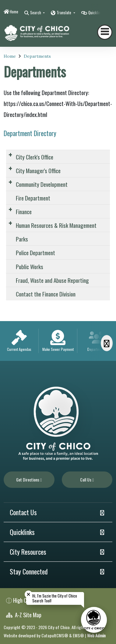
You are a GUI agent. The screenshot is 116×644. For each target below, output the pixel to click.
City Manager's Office (38, 170)
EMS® (78, 635)
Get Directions (29, 480)
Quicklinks (22, 532)
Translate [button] (64, 12)
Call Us (87, 480)
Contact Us (23, 512)
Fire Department (33, 198)
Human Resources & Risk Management (56, 225)
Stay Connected (29, 571)
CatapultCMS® (55, 635)
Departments (37, 56)
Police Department (35, 252)
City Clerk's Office (35, 157)
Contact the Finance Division (46, 294)
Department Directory (30, 133)
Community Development (42, 184)
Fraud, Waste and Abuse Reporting (52, 280)
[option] (19, 341)
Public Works (30, 266)
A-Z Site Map (24, 615)
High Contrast (28, 600)
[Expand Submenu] (10, 155)
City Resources (28, 552)
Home (14, 12)
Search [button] (36, 12)
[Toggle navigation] (105, 32)
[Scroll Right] (107, 343)
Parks (22, 239)
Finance (24, 211)
